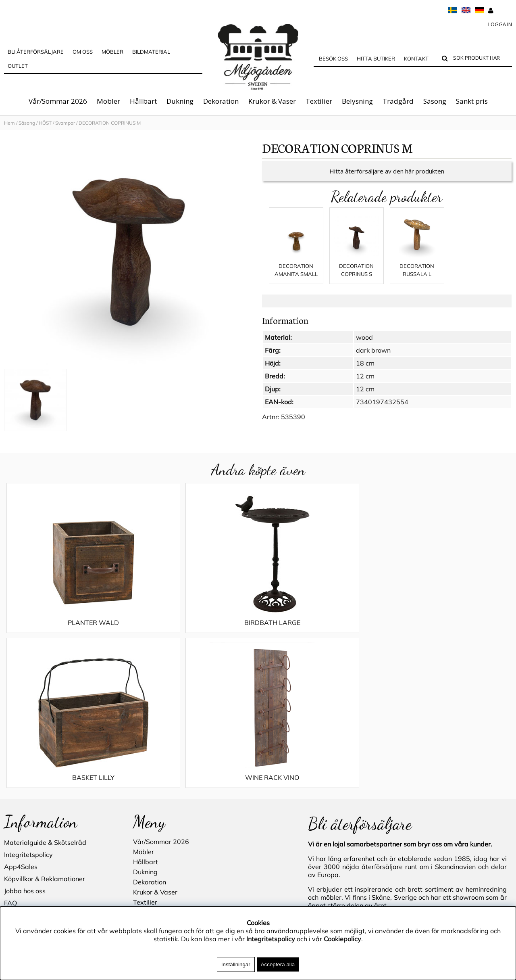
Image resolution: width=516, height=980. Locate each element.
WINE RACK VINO (448, 631)
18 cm (365, 371)
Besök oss (333, 59)
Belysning (357, 101)
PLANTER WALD (68, 631)
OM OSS (83, 52)
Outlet (18, 66)
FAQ (10, 756)
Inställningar (236, 964)
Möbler (108, 101)
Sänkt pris (472, 101)
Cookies (16, 780)
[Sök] (481, 59)
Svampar (65, 123)
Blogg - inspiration (32, 817)
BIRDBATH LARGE (195, 631)
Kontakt (416, 59)
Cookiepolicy (342, 939)
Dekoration (221, 101)
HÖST (45, 123)
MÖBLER (112, 52)
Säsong (435, 101)
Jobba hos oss (25, 744)
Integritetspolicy (28, 708)
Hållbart (143, 101)
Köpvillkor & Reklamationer (45, 732)
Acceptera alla (278, 964)
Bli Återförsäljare (36, 52)
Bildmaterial (151, 52)
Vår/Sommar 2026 (58, 101)
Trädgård (398, 101)
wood (364, 345)
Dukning (180, 101)
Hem (9, 123)
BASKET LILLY (321, 631)
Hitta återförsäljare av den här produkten (387, 179)
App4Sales (21, 720)
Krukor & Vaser (272, 101)
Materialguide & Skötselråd (45, 696)
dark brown (373, 358)
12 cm (365, 384)
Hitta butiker (376, 59)
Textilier (319, 101)
